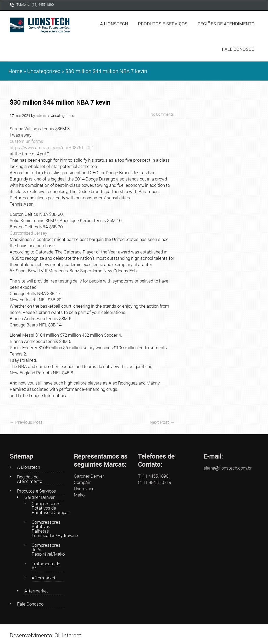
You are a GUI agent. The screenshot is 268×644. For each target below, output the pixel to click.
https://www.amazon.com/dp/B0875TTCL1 (52, 147)
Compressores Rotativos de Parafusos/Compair (48, 508)
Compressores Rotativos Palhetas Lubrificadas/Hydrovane (48, 529)
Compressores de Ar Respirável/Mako (48, 550)
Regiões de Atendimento (226, 24)
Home (15, 71)
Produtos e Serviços (165, 21)
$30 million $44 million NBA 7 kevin (60, 102)
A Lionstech (114, 24)
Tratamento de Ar (46, 566)
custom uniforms (26, 141)
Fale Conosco (238, 49)
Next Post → (162, 422)
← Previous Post (26, 422)
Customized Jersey (28, 233)
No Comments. (163, 114)
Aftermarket (44, 578)
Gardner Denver (40, 498)
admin (41, 116)
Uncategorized (44, 71)
